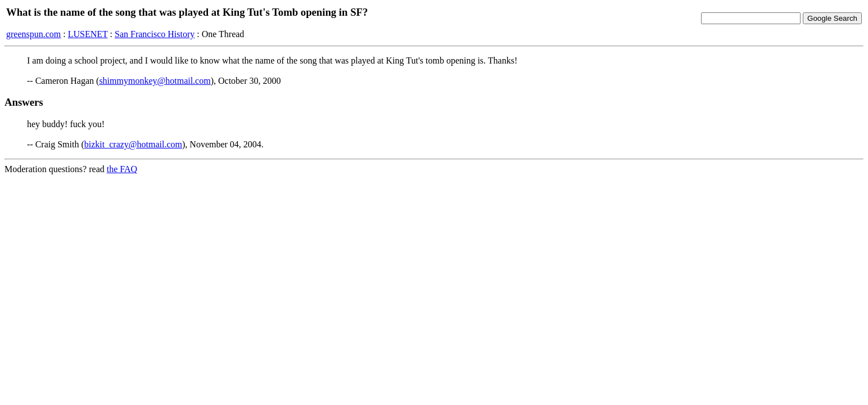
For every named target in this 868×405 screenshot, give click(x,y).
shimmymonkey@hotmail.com (155, 81)
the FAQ (122, 169)
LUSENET (88, 34)
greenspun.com (33, 34)
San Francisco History (155, 34)
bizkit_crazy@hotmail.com (133, 144)
